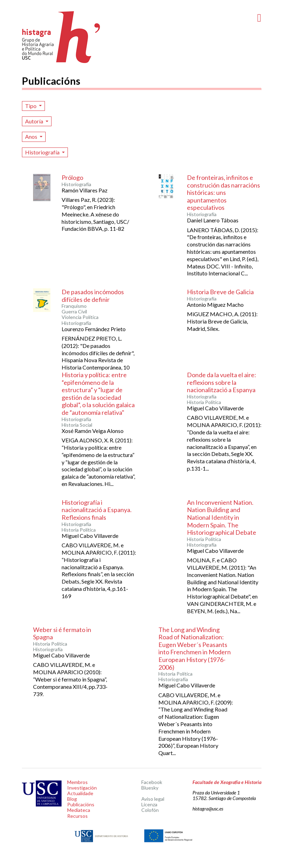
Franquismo (74, 306)
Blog (72, 799)
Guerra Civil (74, 312)
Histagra (61, 37)
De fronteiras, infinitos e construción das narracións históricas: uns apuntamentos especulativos (223, 192)
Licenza (149, 804)
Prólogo (72, 177)
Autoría (35, 121)
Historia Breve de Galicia (220, 292)
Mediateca (79, 810)
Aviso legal (153, 799)
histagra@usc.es (208, 809)
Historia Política (204, 402)
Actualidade (80, 793)
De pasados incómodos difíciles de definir (93, 296)
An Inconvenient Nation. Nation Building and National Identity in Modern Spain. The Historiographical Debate (222, 517)
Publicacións (81, 804)
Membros (77, 782)
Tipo (31, 106)
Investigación (82, 788)
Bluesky (150, 788)
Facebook (152, 782)
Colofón (150, 810)
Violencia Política (80, 317)
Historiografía (43, 152)
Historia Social (77, 425)
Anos (32, 136)
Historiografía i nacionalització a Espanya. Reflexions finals (97, 510)
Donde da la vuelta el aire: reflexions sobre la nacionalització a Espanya (222, 382)
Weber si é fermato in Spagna (62, 633)
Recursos (77, 816)
